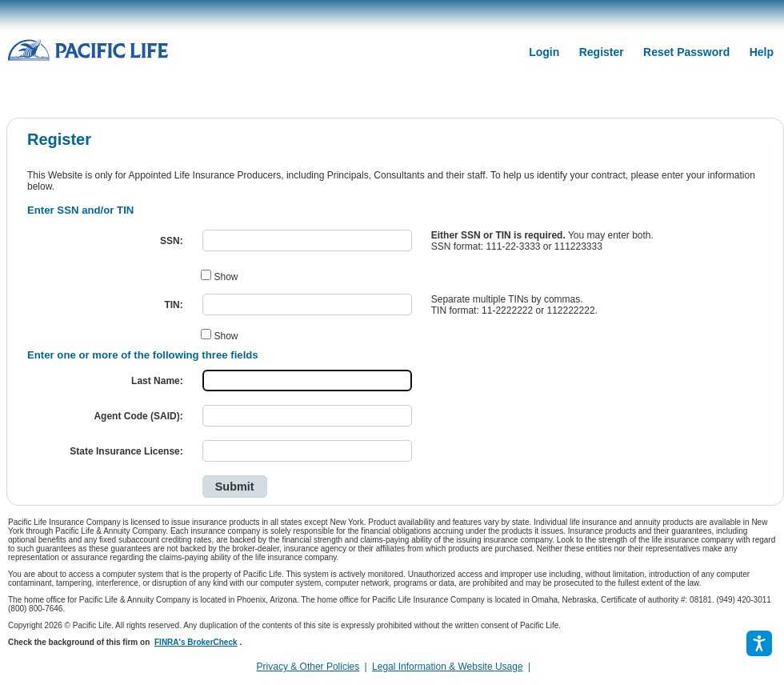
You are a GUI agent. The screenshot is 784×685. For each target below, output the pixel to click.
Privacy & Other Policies (308, 667)
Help (762, 52)
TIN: (173, 305)
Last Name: (157, 381)
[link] (540, 667)
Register (602, 52)
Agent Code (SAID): (138, 416)
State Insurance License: (126, 451)
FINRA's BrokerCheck (196, 642)
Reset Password (686, 52)
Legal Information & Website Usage (448, 667)
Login (544, 52)
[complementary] (535, 667)
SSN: (172, 241)
